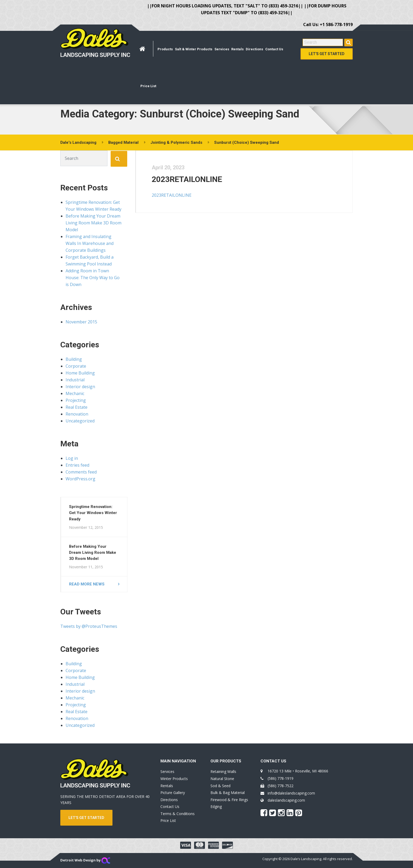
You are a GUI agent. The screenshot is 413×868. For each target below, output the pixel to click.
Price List (148, 86)
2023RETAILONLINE (187, 179)
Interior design (80, 387)
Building (74, 359)
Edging (216, 807)
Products (165, 49)
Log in (72, 458)
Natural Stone (222, 779)
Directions (254, 49)
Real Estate (77, 407)
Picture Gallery (173, 793)
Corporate (76, 366)
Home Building (80, 373)
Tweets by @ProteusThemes (89, 626)
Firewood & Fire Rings (229, 800)
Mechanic (75, 393)
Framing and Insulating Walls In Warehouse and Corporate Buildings (90, 243)
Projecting (76, 400)
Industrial (75, 380)
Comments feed (81, 472)
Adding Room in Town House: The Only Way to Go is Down (93, 278)
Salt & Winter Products (194, 49)
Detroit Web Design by (85, 860)
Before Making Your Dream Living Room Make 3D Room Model (94, 223)
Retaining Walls (223, 771)
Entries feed (77, 465)
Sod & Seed (220, 786)
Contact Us (274, 49)
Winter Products (174, 779)
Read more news (87, 584)
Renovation (77, 414)
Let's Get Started (327, 54)
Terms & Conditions (178, 814)
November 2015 (81, 322)
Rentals (237, 49)
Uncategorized (80, 421)
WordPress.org (80, 479)
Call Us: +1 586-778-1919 (328, 24)
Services (222, 49)
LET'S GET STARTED (86, 818)
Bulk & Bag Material (228, 793)
